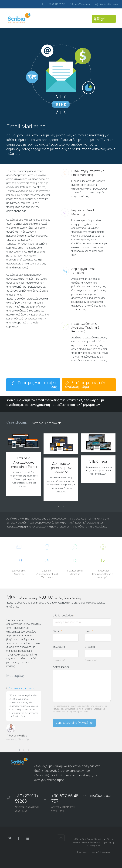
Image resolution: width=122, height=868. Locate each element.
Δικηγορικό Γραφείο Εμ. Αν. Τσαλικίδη (61, 468)
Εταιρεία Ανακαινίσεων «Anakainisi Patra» (24, 462)
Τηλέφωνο (59, 647)
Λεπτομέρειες (61, 667)
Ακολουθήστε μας (110, 4)
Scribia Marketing (95, 839)
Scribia (96, 842)
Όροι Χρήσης (83, 852)
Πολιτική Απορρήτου (100, 852)
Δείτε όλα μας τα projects (46, 423)
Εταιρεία (90, 647)
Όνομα (57, 631)
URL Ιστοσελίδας (65, 616)
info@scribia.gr (83, 4)
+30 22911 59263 (56, 4)
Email (89, 631)
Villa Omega (98, 461)
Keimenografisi (93, 846)
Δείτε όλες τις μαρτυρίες (22, 688)
